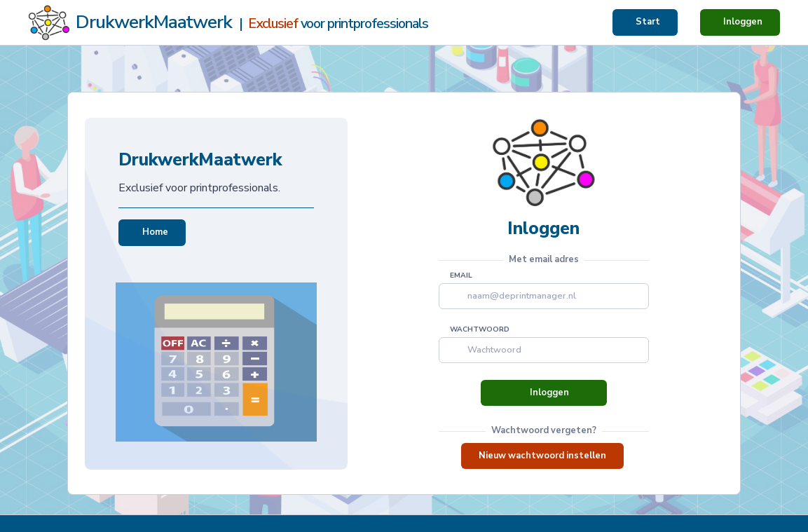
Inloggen (743, 22)
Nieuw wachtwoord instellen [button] (542, 456)
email (461, 275)
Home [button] (152, 232)
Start (648, 22)
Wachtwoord (480, 329)
